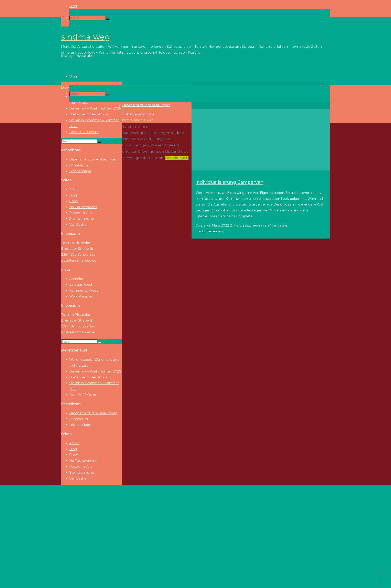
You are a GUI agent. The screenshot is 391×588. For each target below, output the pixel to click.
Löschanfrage (80, 171)
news (256, 225)
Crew (74, 201)
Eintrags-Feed (81, 285)
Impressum (79, 165)
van (266, 225)
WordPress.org (81, 296)
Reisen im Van (80, 213)
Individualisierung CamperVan (230, 182)
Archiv (74, 189)
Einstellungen (177, 158)
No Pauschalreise (83, 207)
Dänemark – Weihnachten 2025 (95, 371)
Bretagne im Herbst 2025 (90, 377)
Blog (73, 195)
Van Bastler (79, 225)
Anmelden (78, 279)
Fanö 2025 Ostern (84, 132)
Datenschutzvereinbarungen (93, 159)
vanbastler (280, 225)
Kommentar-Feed (84, 290)
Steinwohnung (82, 219)
